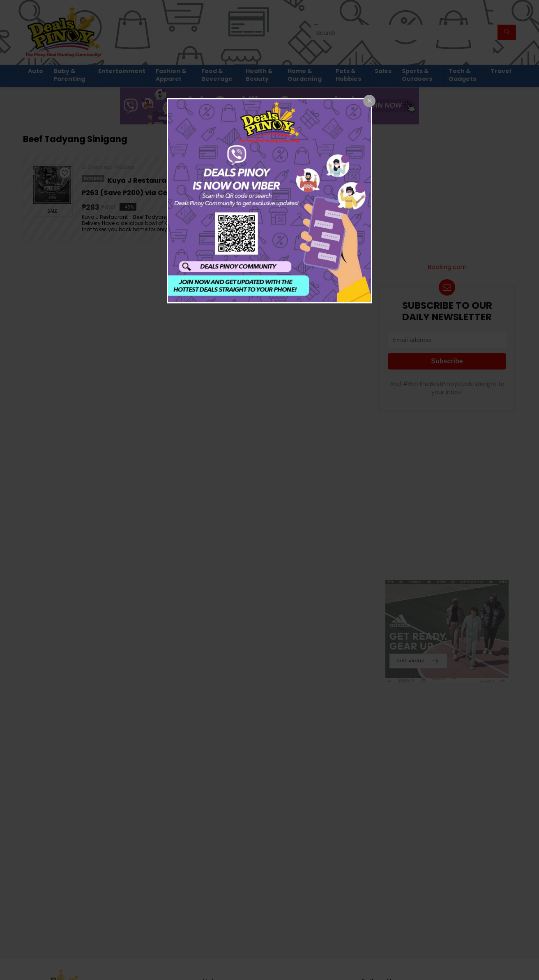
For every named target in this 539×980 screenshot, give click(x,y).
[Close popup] (369, 101)
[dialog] (269, 201)
